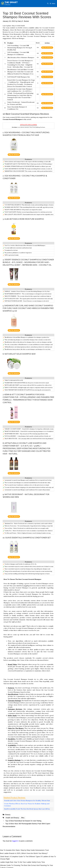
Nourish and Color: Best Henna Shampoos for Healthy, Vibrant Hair (27, 801)
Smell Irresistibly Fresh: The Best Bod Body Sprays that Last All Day (27, 809)
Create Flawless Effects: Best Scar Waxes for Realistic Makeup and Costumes (27, 805)
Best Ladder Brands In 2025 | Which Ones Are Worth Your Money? (24, 853)
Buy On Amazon (47, 48)
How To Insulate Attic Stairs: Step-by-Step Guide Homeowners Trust (24, 850)
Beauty (8, 815)
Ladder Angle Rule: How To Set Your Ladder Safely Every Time (22, 862)
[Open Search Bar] (48, 4)
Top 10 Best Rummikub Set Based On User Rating (23, 821)
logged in (15, 841)
